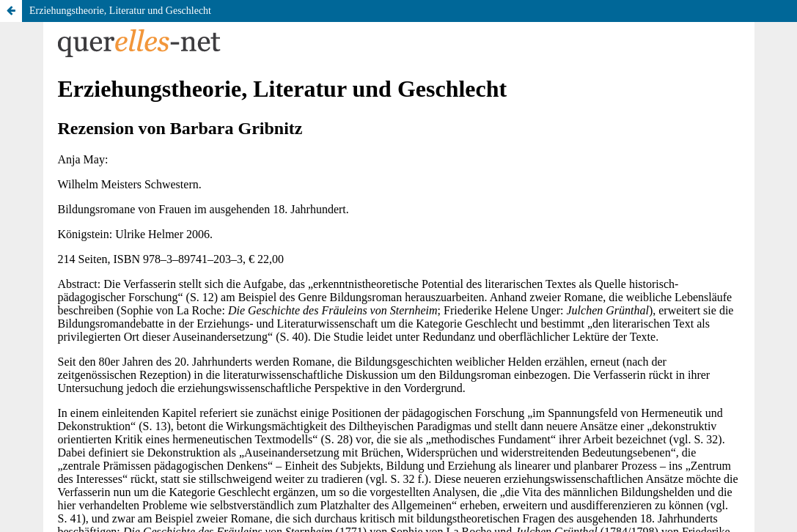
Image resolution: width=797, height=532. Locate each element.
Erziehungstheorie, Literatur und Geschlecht (120, 11)
